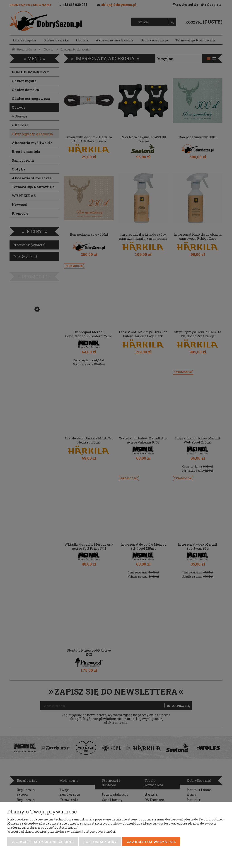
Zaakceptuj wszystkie (151, 842)
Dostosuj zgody (100, 842)
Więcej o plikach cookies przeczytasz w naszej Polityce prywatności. (62, 831)
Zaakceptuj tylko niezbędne (43, 842)
